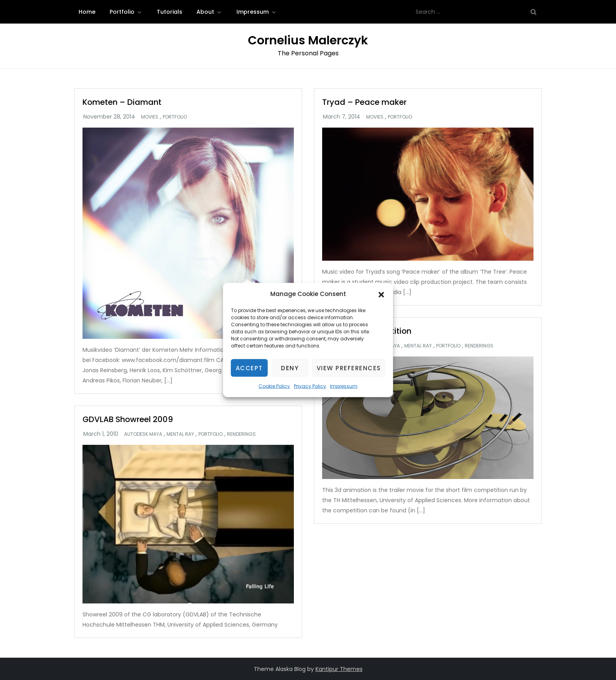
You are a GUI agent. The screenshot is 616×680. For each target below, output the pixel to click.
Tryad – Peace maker (364, 102)
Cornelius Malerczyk (308, 40)
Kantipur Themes (339, 669)
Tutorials (170, 12)
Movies (150, 117)
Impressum (344, 386)
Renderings (479, 346)
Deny (290, 368)
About (209, 12)
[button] (381, 294)
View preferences (349, 368)
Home (87, 12)
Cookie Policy (274, 386)
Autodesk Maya (143, 434)
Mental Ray (418, 346)
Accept (249, 368)
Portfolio (126, 12)
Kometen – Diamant (122, 102)
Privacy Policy (310, 386)
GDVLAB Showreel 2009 (128, 419)
